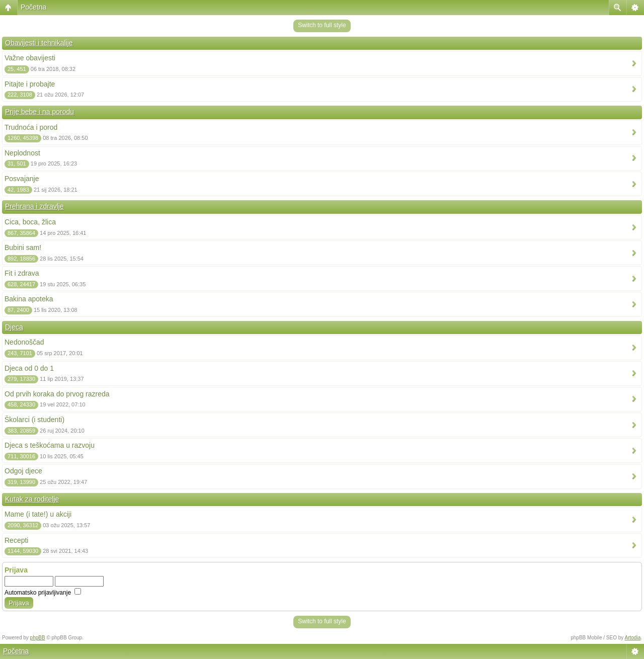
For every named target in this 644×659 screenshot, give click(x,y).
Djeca (14, 327)
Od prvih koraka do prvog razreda (57, 394)
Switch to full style (322, 25)
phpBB (38, 638)
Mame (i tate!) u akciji (38, 514)
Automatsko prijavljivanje (43, 593)
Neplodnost (22, 153)
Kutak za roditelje (32, 499)
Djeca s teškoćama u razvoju (50, 445)
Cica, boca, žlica (30, 222)
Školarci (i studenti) (34, 420)
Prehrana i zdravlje (34, 206)
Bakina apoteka (29, 299)
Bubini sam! (23, 248)
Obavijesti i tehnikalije (39, 43)
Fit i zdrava (22, 273)
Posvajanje (22, 179)
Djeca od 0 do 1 (29, 368)
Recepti (16, 540)
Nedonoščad (24, 342)
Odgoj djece (23, 471)
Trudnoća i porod (31, 127)
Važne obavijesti (30, 58)
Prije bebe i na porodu (39, 112)
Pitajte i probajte (30, 84)
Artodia (633, 638)
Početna (33, 7)
